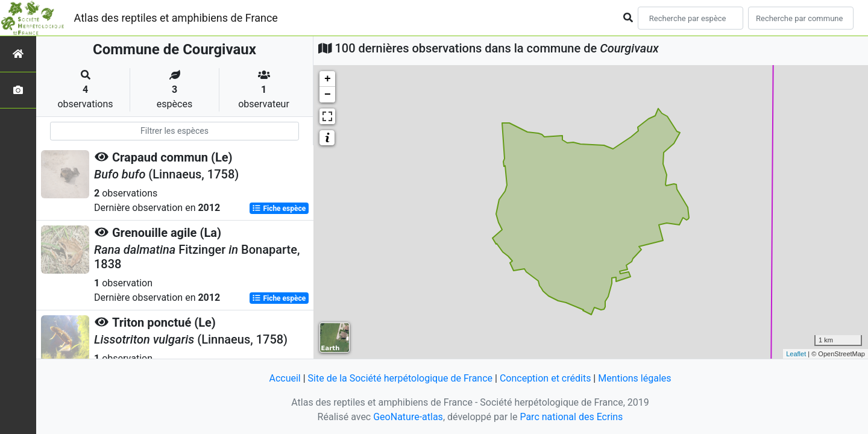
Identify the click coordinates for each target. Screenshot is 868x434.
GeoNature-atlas (408, 417)
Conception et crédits (546, 378)
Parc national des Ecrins (571, 417)
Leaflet (796, 354)
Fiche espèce (279, 209)
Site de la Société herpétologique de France (400, 378)
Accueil (285, 378)
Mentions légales (634, 378)
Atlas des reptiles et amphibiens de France (176, 18)
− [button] (328, 95)
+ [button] (328, 79)
